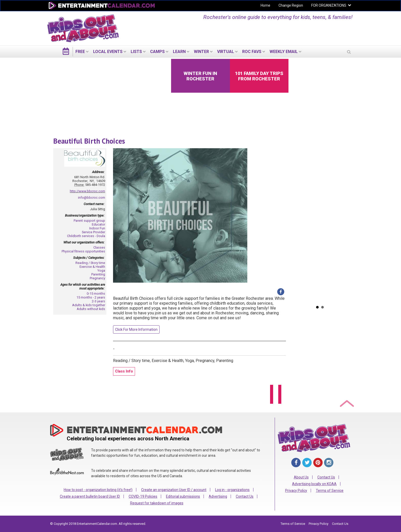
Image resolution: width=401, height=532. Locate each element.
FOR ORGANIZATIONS (329, 5)
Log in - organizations (232, 490)
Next (344, 180)
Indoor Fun (97, 228)
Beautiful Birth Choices (89, 141)
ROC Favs (252, 52)
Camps (157, 52)
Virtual (226, 52)
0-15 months (96, 294)
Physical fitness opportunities (83, 251)
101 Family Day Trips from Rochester (259, 76)
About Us (301, 477)
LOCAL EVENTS (108, 52)
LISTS (136, 52)
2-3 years (98, 301)
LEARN (179, 52)
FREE (80, 52)
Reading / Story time (90, 263)
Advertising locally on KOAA (314, 484)
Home (265, 5)
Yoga (101, 270)
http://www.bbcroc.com (87, 191)
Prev (296, 180)
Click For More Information (136, 329)
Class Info (124, 371)
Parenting (98, 274)
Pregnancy (97, 278)
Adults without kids (91, 309)
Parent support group (89, 221)
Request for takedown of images (157, 503)
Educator (98, 224)
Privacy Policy (296, 491)
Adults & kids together (89, 305)
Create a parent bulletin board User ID (90, 496)
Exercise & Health (92, 267)
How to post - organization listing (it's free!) (98, 490)
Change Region (291, 5)
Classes (99, 247)
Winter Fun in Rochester (200, 76)
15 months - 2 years (91, 297)
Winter (201, 52)
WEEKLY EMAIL (284, 52)
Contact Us (245, 496)
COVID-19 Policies (143, 496)
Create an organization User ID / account (174, 490)
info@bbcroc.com (92, 198)
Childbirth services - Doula (86, 236)
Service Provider (93, 232)
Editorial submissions (183, 496)
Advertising (218, 496)
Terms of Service (330, 491)
